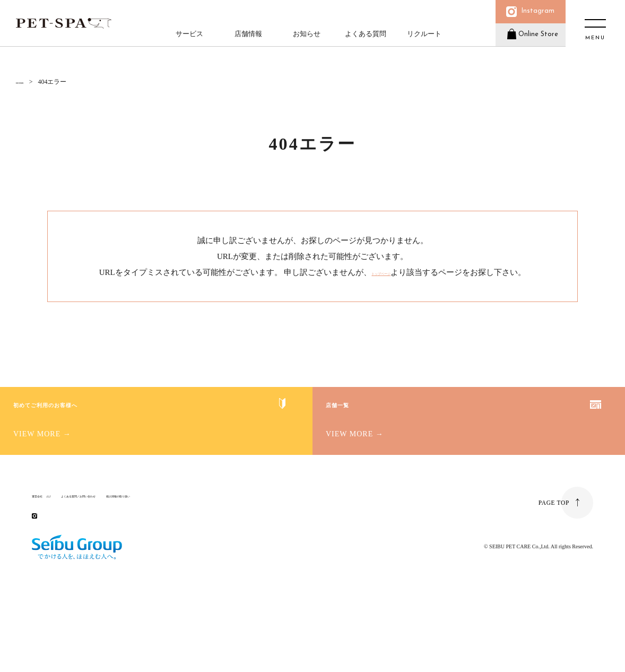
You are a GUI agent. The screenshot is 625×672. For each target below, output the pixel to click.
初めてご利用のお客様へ (110, 432)
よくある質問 (363, 40)
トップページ (381, 272)
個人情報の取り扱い (198, 547)
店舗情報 (246, 40)
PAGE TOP (553, 561)
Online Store (533, 44)
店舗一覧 (372, 432)
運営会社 (45, 547)
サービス (188, 40)
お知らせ (305, 40)
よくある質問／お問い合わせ (117, 547)
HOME (25, 82)
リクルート (422, 40)
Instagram (533, 15)
